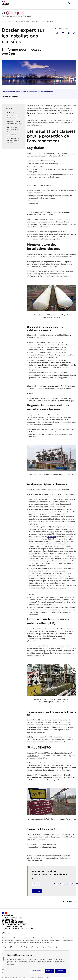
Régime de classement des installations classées (14, 123)
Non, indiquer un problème (65, 884)
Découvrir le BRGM (46, 943)
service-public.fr (20, 947)
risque (55, 578)
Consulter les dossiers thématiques (19, 21)
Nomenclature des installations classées (13, 117)
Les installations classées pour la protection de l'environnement (28, 92)
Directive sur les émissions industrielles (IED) (14, 129)
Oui (35, 884)
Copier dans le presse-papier (69, 33)
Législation (10, 112)
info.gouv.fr (6, 947)
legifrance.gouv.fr (36, 947)
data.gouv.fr (51, 947)
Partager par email (63, 33)
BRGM (3, 969)
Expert (4, 21)
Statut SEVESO (12, 135)
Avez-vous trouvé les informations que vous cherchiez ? (14, 141)
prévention (31, 123)
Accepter (61, 971)
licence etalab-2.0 (43, 977)
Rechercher (69, 3)
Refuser (49, 971)
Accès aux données (11, 96)
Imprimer (74, 33)
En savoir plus (36, 971)
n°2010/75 (41, 629)
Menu (75, 3)
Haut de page (71, 902)
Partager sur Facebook (57, 33)
